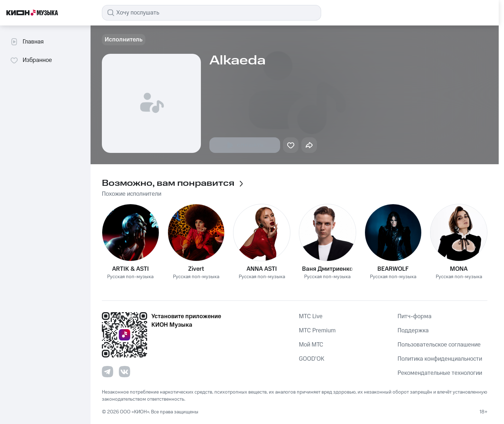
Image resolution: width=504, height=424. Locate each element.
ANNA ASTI (262, 269)
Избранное (31, 60)
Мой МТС (311, 345)
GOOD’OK (312, 359)
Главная (27, 42)
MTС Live (311, 316)
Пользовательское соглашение (439, 345)
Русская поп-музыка (130, 277)
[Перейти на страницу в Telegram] (108, 372)
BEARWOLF (393, 269)
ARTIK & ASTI (131, 269)
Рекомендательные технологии (440, 373)
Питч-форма (415, 316)
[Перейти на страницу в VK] (124, 372)
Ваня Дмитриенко (328, 269)
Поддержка (413, 331)
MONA (459, 269)
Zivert (196, 269)
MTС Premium (317, 331)
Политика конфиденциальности (440, 359)
